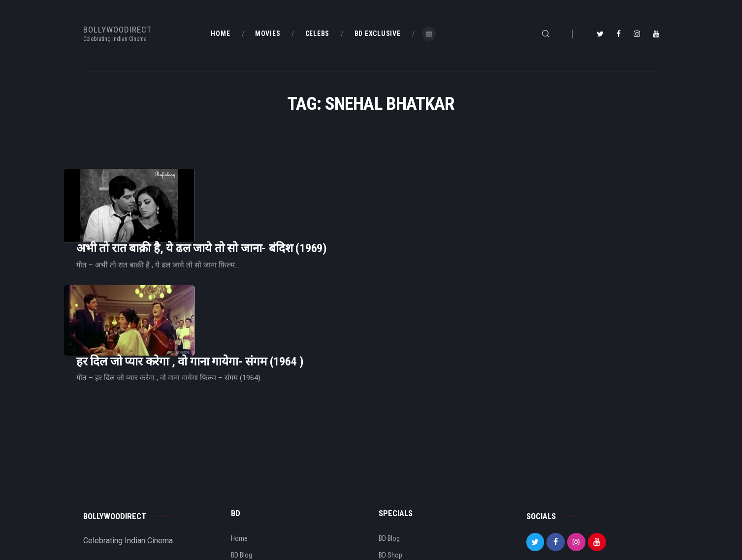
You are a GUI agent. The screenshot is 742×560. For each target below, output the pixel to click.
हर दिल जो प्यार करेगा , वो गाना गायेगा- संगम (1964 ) (313, 279)
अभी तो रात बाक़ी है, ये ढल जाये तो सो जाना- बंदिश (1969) (325, 196)
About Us (244, 508)
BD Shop (390, 491)
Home (239, 474)
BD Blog (242, 491)
